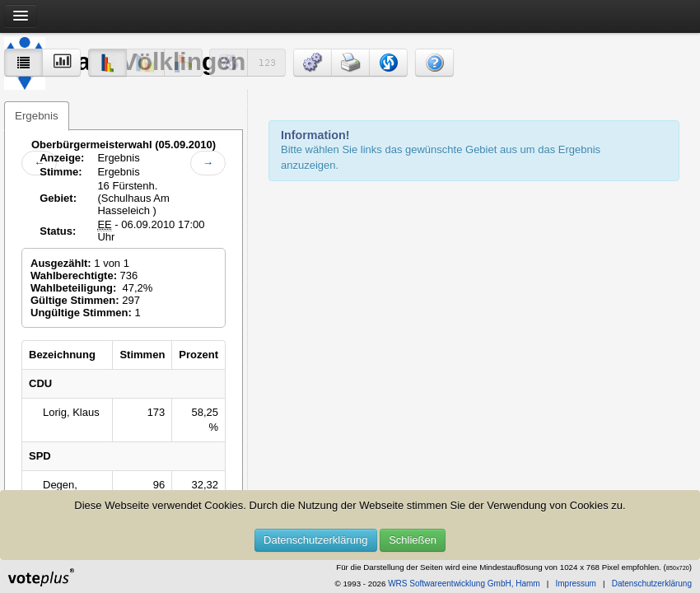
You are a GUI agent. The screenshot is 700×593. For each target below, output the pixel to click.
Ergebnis (37, 116)
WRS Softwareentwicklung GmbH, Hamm (464, 584)
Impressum (575, 584)
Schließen (413, 540)
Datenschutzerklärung (315, 540)
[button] (313, 63)
